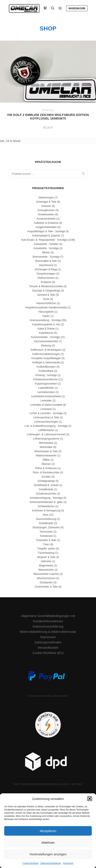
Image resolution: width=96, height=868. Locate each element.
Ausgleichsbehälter (46, 227)
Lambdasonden (46, 392)
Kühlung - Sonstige (46, 375)
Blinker (46, 253)
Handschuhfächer (46, 303)
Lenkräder (46, 401)
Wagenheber (46, 566)
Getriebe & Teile (46, 295)
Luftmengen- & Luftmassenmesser (46, 434)
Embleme (46, 282)
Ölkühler (46, 464)
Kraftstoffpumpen (46, 367)
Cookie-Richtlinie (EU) (48, 653)
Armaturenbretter (46, 219)
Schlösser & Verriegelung (46, 511)
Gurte (46, 299)
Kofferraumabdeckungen (46, 354)
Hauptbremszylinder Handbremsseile (46, 308)
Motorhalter (46, 447)
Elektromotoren (46, 278)
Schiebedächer (46, 506)
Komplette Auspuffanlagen (46, 358)
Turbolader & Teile (46, 540)
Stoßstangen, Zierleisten (46, 527)
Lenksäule (46, 409)
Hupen (46, 316)
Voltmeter (46, 561)
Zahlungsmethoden (48, 642)
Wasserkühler (46, 570)
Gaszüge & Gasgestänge (46, 291)
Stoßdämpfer (46, 523)
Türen (46, 544)
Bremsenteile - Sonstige (46, 257)
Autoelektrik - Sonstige (46, 248)
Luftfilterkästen (46, 430)
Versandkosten (48, 648)
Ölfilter (46, 460)
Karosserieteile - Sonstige (45, 337)
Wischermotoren (46, 578)
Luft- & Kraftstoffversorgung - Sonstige (46, 426)
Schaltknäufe (46, 489)
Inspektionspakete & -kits (46, 324)
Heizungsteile (46, 312)
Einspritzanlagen (46, 274)
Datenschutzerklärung (51, 863)
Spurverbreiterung (46, 519)
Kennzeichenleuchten (46, 341)
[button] (90, 799)
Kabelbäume (46, 333)
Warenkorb (77, 8)
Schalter (46, 477)
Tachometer (46, 532)
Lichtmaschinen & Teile (46, 418)
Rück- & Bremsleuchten (46, 472)
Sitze (45, 515)
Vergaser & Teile (46, 557)
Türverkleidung (46, 553)
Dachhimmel (46, 265)
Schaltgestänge (46, 481)
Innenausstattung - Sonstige (45, 320)
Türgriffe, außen (46, 549)
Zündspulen (46, 582)
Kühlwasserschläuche (45, 379)
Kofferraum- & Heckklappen (46, 350)
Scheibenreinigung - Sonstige (46, 498)
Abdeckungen (46, 198)
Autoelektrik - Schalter (46, 244)
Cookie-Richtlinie (30, 863)
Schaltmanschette (46, 494)
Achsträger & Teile (46, 202)
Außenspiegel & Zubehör (46, 236)
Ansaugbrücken (46, 210)
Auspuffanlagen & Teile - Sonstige (46, 231)
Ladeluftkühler (46, 388)
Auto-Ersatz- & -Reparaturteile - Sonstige (44, 240)
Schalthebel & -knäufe (46, 485)
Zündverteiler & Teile (46, 587)
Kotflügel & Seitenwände (46, 363)
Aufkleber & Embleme (46, 223)
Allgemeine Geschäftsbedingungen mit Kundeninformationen (48, 618)
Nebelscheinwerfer (46, 456)
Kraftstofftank (46, 371)
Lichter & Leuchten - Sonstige (46, 413)
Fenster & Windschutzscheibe (46, 286)
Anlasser (46, 206)
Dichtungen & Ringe (46, 269)
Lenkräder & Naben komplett (46, 405)
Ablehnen (48, 843)
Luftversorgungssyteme (46, 439)
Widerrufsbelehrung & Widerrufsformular (48, 632)
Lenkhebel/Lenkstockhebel (46, 396)
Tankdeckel (46, 536)
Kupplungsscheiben (46, 384)
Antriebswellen (46, 214)
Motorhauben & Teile (46, 451)
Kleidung (46, 346)
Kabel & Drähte (46, 329)
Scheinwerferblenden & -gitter (46, 502)
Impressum (68, 863)
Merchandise (46, 443)
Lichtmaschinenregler (46, 422)
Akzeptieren (48, 831)
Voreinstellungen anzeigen (48, 854)
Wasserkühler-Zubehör (46, 574)
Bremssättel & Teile (46, 261)
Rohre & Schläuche (46, 468)
